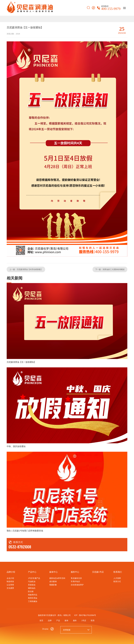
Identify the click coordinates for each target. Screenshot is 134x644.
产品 (58, 620)
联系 (94, 620)
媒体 (66, 620)
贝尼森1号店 (98, 572)
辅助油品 (32, 588)
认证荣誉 (10, 585)
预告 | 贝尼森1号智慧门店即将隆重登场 (25, 531)
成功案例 (53, 581)
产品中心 (32, 572)
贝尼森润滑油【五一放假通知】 (21, 362)
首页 (40, 620)
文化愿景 (10, 588)
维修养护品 (33, 594)
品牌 (49, 620)
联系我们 (118, 572)
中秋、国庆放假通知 (16, 446)
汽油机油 (32, 581)
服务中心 (75, 572)
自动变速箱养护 (77, 585)
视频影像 (53, 585)
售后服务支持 (76, 578)
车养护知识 (75, 581)
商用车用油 (33, 598)
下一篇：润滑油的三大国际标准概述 (110, 269)
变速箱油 (32, 585)
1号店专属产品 (34, 578)
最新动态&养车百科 (57, 578)
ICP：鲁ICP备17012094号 (85, 615)
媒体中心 (54, 572)
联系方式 (117, 581)
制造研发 (10, 581)
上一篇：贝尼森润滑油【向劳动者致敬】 (26, 269)
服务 (75, 620)
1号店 (85, 620)
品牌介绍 (11, 572)
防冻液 (31, 591)
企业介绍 (10, 578)
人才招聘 (117, 578)
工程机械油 (33, 601)
